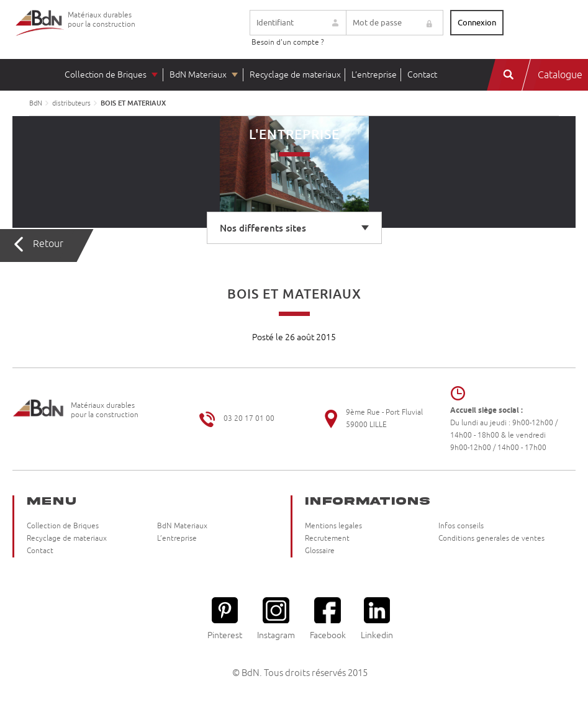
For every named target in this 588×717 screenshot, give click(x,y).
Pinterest (225, 619)
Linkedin (377, 619)
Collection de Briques (106, 75)
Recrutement (327, 539)
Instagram (276, 619)
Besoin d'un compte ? (288, 43)
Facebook (328, 619)
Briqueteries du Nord (40, 33)
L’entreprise (374, 75)
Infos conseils (461, 526)
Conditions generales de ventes (491, 539)
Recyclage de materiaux (295, 75)
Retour (48, 244)
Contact (422, 75)
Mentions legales (333, 526)
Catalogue (560, 75)
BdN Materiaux (198, 75)
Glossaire (320, 551)
